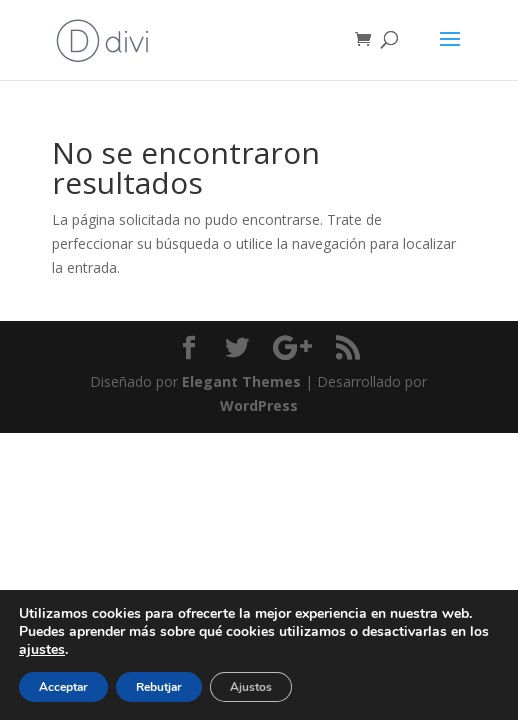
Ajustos (251, 687)
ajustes (42, 650)
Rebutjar (159, 687)
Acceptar (63, 687)
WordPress (259, 405)
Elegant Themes (241, 381)
